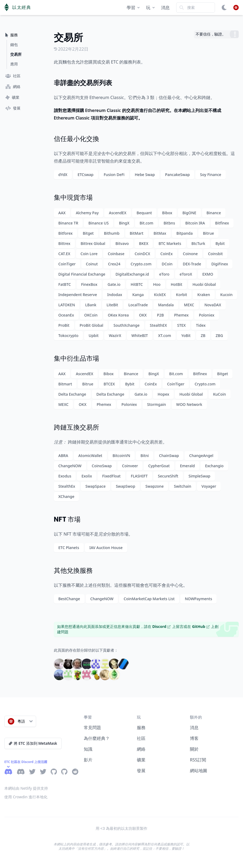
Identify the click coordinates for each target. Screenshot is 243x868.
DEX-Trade (192, 264)
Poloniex (206, 315)
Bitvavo (122, 243)
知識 (88, 749)
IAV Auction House (106, 548)
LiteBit (112, 305)
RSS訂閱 (198, 760)
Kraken (204, 295)
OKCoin (91, 315)
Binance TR (68, 223)
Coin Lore (89, 254)
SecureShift (168, 476)
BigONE (189, 213)
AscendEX (118, 213)
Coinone (190, 254)
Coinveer (130, 466)
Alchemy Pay (87, 213)
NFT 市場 (67, 519)
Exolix (87, 476)
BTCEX (109, 384)
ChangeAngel (201, 456)
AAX (62, 213)
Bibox (167, 213)
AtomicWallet (90, 456)
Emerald (187, 466)
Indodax (115, 295)
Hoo (157, 284)
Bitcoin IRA (195, 223)
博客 (194, 738)
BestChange (69, 599)
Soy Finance (211, 175)
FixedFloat (111, 476)
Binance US (98, 223)
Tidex (201, 325)
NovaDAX (213, 305)
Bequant (144, 213)
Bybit (220, 243)
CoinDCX (143, 254)
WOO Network (189, 404)
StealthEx (67, 486)
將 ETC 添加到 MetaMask (33, 743)
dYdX (63, 175)
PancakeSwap (178, 175)
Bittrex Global (93, 243)
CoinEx (166, 254)
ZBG (219, 335)
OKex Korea (118, 315)
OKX (143, 315)
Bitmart (65, 384)
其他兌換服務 (73, 570)
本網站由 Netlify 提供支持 (26, 788)
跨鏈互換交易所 (77, 427)
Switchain (182, 486)
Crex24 (114, 264)
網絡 (141, 749)
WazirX (115, 335)
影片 (88, 760)
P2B (160, 315)
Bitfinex (222, 223)
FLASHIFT (139, 476)
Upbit (94, 335)
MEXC (189, 305)
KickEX (160, 295)
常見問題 (92, 728)
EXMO (208, 274)
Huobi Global (204, 284)
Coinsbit (215, 254)
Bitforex (66, 233)
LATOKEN (67, 305)
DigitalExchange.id (132, 274)
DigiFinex (220, 264)
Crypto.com (141, 264)
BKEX (144, 243)
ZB (203, 335)
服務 (141, 728)
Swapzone (155, 486)
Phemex (181, 315)
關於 (194, 749)
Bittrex (65, 243)
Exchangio (214, 466)
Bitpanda (185, 233)
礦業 (141, 760)
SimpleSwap (199, 476)
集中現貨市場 (73, 197)
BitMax (160, 233)
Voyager (209, 486)
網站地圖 (199, 771)
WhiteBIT (140, 335)
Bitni (145, 456)
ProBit (64, 325)
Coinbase (116, 254)
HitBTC (137, 284)
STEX (181, 325)
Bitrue (208, 233)
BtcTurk (198, 243)
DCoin (167, 264)
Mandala (166, 305)
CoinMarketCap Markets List (149, 599)
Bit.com (146, 223)
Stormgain (157, 404)
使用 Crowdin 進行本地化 (26, 797)
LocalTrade (138, 305)
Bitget (88, 233)
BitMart (137, 233)
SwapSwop (126, 486)
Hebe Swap (145, 175)
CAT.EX (64, 254)
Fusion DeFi (114, 175)
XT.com (165, 335)
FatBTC (65, 284)
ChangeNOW (70, 466)
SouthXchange (126, 325)
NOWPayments (198, 599)
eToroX (186, 274)
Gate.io (114, 284)
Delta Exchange (72, 394)
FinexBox (89, 284)
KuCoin (220, 394)
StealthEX (158, 325)
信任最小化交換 (77, 139)
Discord (161, 626)
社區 (141, 738)
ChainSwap (169, 456)
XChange (66, 496)
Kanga (138, 295)
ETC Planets (69, 548)
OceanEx (66, 315)
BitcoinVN (121, 456)
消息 (165, 8)
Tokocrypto (69, 335)
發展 (141, 771)
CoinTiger (67, 264)
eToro (164, 274)
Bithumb (112, 233)
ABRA (63, 456)
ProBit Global (92, 325)
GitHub (201, 626)
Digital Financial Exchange (82, 274)
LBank (91, 305)
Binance (214, 213)
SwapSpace (96, 486)
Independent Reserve (78, 295)
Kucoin (227, 295)
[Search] (196, 8)
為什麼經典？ (97, 738)
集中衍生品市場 (77, 358)
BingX (124, 223)
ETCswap (86, 175)
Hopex (163, 394)
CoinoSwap (102, 466)
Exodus (65, 476)
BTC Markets (170, 243)
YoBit (186, 335)
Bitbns (169, 223)
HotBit (177, 284)
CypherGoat (159, 466)
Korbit (181, 295)
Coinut (92, 264)
